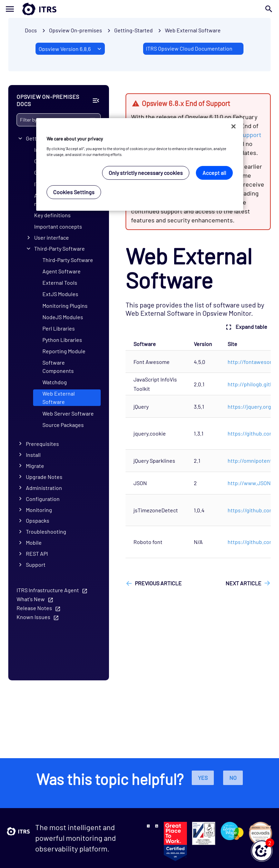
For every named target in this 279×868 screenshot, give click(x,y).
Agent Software (62, 271)
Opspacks (38, 520)
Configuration (43, 499)
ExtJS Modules (60, 294)
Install (33, 455)
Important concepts (58, 226)
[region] (140, 164)
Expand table (246, 327)
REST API (37, 553)
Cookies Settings (74, 192)
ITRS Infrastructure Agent (48, 590)
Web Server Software (68, 413)
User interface (52, 237)
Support (36, 564)
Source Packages (63, 425)
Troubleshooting (46, 531)
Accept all (214, 173)
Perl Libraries (59, 328)
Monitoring (39, 510)
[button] (262, 851)
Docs (31, 30)
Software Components (58, 367)
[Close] (233, 126)
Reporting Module (64, 351)
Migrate (35, 466)
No (233, 778)
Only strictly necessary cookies (146, 173)
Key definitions (52, 215)
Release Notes (34, 608)
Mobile (34, 542)
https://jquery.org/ (250, 406)
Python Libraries (62, 340)
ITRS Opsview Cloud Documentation (189, 48)
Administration (44, 488)
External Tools (60, 283)
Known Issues (33, 617)
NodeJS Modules (63, 317)
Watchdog (55, 382)
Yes (203, 778)
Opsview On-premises (76, 30)
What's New (31, 599)
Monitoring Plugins (65, 306)
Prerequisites (42, 444)
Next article (243, 583)
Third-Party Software (59, 248)
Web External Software (193, 30)
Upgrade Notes (44, 477)
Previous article (158, 583)
